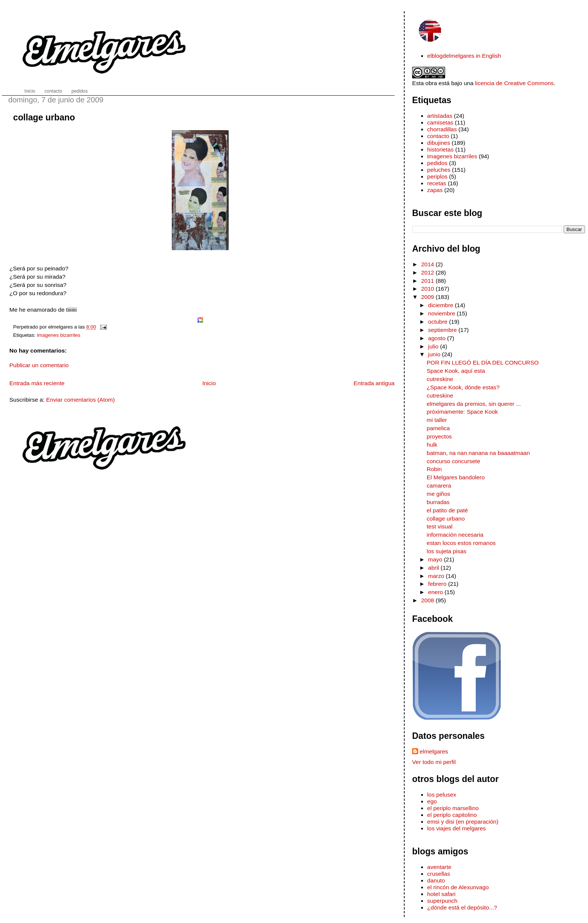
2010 (428, 289)
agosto (438, 338)
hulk (432, 445)
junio (435, 354)
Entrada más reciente (37, 383)
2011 (428, 281)
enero (436, 592)
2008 (428, 600)
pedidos (437, 163)
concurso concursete (454, 461)
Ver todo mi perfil (434, 762)
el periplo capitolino (452, 815)
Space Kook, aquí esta (456, 371)
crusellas (439, 874)
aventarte (439, 867)
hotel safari (441, 894)
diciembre (442, 305)
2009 (428, 297)
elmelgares (434, 751)
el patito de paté (447, 510)
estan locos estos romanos (461, 543)
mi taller (437, 420)
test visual (440, 526)
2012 (428, 272)
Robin (434, 469)
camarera (439, 486)
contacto (438, 136)
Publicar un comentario (39, 365)
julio (434, 346)
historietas (440, 149)
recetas (437, 183)
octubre (439, 322)
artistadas (440, 116)
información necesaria (455, 535)
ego (432, 801)
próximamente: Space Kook (462, 412)
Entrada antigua (374, 383)
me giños (439, 494)
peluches (439, 170)
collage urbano (44, 117)
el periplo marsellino (453, 808)
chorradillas (442, 129)
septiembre (443, 330)
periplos (437, 176)
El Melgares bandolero (456, 477)
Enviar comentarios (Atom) (80, 400)
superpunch (442, 901)
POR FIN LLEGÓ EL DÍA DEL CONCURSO (483, 362)
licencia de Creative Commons (514, 83)
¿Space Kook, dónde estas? (463, 387)
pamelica (438, 428)
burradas (438, 502)
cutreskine (440, 379)
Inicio (209, 383)
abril (435, 568)
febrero (438, 584)
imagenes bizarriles (59, 335)
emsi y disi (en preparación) (463, 822)
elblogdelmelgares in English (464, 56)
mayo (436, 559)
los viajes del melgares (456, 828)
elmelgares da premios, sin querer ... (474, 404)
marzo (437, 576)
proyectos (439, 436)
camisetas (440, 122)
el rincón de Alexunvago (458, 887)
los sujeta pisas (447, 551)
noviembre (443, 313)
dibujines (439, 143)
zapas (435, 190)
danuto (436, 880)
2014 (428, 264)
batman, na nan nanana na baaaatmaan (478, 453)
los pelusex (442, 795)
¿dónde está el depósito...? (462, 907)
